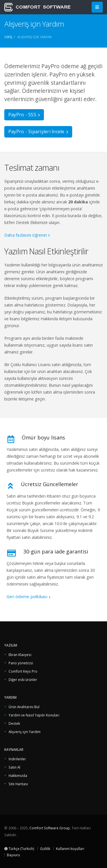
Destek (14, 723)
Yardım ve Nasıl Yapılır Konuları (34, 715)
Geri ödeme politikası (27, 597)
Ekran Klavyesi (20, 655)
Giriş (8, 37)
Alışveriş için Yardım (25, 732)
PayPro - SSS (22, 115)
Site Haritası (18, 784)
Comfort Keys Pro (23, 671)
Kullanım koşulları (70, 849)
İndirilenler (17, 759)
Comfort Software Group (50, 828)
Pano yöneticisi (21, 663)
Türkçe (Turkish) (19, 849)
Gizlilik (45, 849)
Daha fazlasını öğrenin (26, 235)
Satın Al (14, 767)
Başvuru (13, 855)
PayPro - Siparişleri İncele (36, 131)
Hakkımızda (18, 775)
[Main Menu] (97, 7)
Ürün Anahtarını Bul (24, 707)
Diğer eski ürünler (23, 680)
